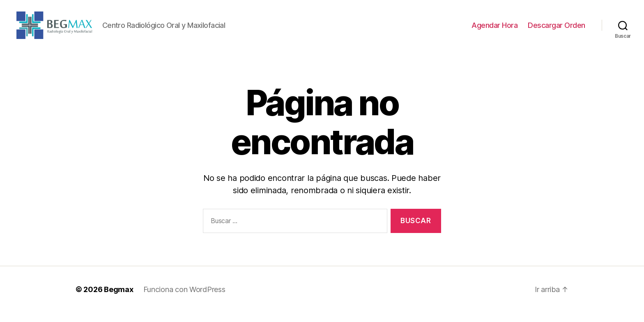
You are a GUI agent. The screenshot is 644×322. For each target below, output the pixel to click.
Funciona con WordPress (184, 299)
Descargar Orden (557, 30)
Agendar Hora (494, 30)
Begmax (118, 299)
